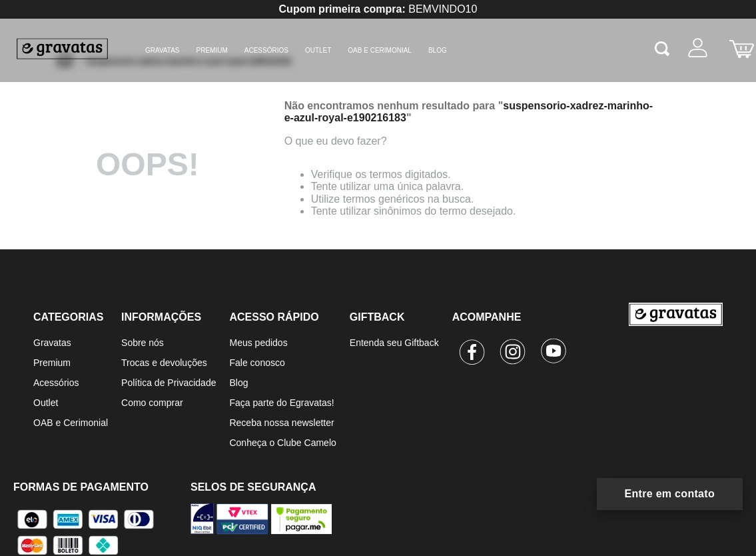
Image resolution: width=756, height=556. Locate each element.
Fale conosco (257, 363)
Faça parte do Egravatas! (281, 403)
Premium (212, 50)
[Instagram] (513, 354)
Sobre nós (143, 343)
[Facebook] (473, 354)
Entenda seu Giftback (394, 343)
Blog (238, 383)
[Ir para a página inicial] (676, 378)
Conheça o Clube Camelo (282, 443)
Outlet (318, 50)
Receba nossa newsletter (281, 423)
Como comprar (152, 403)
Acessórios (266, 50)
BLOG (438, 50)
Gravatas (163, 50)
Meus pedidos (258, 343)
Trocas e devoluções (164, 363)
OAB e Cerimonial (380, 50)
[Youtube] (554, 354)
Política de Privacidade (169, 383)
